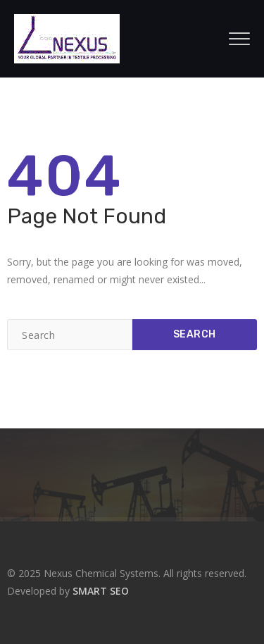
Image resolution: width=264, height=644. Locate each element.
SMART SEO (101, 591)
